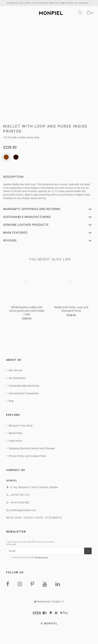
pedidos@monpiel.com (23, 510)
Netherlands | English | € (49, 602)
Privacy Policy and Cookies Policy (27, 456)
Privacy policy (41, 557)
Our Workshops (17, 378)
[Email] (45, 551)
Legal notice (15, 441)
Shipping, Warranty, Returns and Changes (32, 448)
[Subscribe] (88, 551)
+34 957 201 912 (20, 495)
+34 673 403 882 (20, 503)
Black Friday (16, 433)
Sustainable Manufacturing (24, 386)
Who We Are (16, 370)
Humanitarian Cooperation (24, 393)
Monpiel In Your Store (21, 426)
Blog (11, 401)
